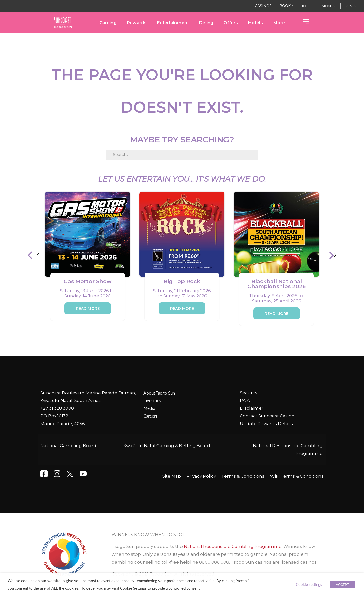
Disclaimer (252, 408)
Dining (206, 23)
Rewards (137, 23)
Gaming (108, 23)
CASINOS (263, 6)
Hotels (255, 23)
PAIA (245, 400)
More (279, 23)
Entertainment (173, 23)
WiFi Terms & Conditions (297, 476)
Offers (231, 23)
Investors (152, 400)
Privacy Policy (201, 476)
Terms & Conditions (243, 476)
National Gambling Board (68, 446)
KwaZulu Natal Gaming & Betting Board (167, 446)
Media (149, 408)
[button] (34, 255)
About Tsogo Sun (159, 393)
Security (249, 393)
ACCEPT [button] (342, 584)
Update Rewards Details (266, 424)
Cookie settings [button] (309, 584)
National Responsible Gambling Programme (233, 546)
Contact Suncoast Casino (267, 416)
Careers (150, 416)
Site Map (172, 476)
